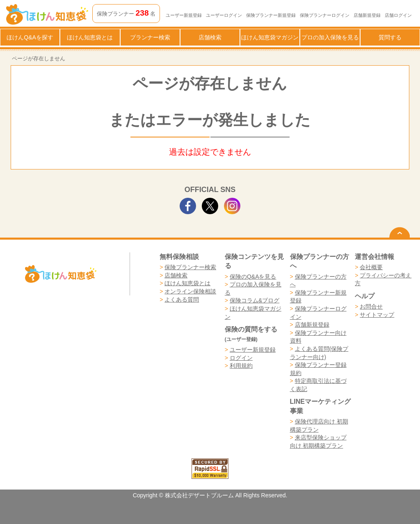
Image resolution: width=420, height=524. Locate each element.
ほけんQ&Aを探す (30, 37)
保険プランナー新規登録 (271, 15)
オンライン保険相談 (190, 291)
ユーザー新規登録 (184, 15)
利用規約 (241, 366)
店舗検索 (210, 37)
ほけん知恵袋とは (90, 37)
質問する (390, 37)
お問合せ (371, 307)
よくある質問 (182, 300)
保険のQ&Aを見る (253, 277)
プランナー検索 (150, 37)
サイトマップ (377, 315)
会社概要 (371, 267)
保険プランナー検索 (190, 267)
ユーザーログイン (224, 15)
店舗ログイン (398, 15)
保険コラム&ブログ (255, 300)
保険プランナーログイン (325, 15)
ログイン (241, 358)
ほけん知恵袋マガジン (270, 37)
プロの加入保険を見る (330, 37)
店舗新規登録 (367, 15)
